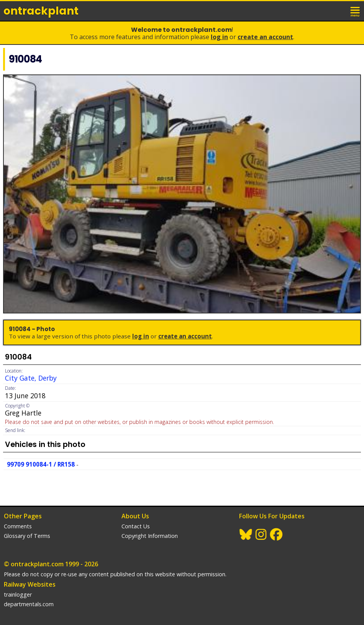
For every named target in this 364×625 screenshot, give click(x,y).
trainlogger (18, 594)
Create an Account (265, 37)
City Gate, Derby (31, 378)
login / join (339, 11)
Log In (219, 37)
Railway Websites (30, 584)
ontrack (41, 11)
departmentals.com (29, 604)
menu (356, 11)
